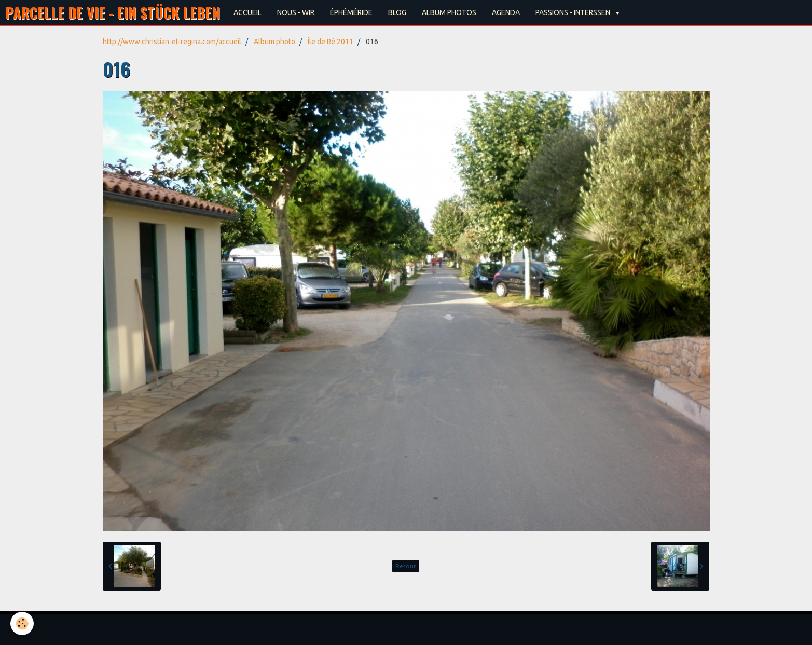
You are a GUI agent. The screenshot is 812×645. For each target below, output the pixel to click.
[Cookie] (22, 623)
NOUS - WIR (296, 12)
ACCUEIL (247, 12)
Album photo (274, 42)
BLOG (397, 12)
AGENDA (506, 12)
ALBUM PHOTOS (449, 12)
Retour (406, 566)
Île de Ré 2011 (331, 42)
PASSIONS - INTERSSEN (574, 12)
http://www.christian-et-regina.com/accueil (172, 42)
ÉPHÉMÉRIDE (351, 12)
